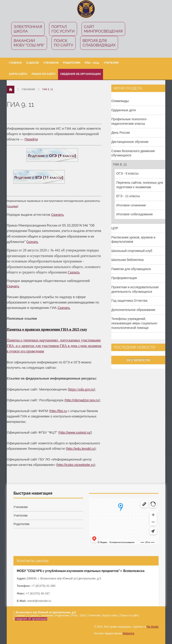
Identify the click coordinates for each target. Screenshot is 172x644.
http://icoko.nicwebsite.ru (75, 465)
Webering (128, 633)
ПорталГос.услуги (63, 29)
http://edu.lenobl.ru (81, 449)
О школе (33, 63)
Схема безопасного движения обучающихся (133, 153)
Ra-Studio (153, 627)
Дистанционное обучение (130, 142)
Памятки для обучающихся (131, 269)
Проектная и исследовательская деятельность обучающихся (135, 289)
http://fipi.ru (58, 411)
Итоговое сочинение (131, 205)
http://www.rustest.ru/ (75, 432)
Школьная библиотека (127, 260)
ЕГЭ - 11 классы (128, 196)
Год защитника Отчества (129, 301)
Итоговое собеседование (134, 214)
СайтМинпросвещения (103, 29)
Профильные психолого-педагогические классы (129, 121)
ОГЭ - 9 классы (127, 173)
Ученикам (51, 63)
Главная (15, 63)
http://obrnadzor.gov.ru (82, 400)
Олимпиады (120, 101)
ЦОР (115, 228)
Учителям (111, 63)
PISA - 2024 (92, 63)
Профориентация (124, 278)
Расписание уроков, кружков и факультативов (133, 240)
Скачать (57, 215)
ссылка (12, 206)
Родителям (72, 63)
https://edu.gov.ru (81, 389)
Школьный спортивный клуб (132, 251)
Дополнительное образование (133, 310)
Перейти (31, 139)
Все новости (138, 360)
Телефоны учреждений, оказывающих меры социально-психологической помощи (134, 323)
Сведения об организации (81, 74)
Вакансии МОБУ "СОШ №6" (29, 43)
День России (120, 133)
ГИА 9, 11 (120, 164)
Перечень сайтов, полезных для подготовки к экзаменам (140, 185)
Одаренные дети (124, 110)
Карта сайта (18, 74)
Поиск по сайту (64, 43)
